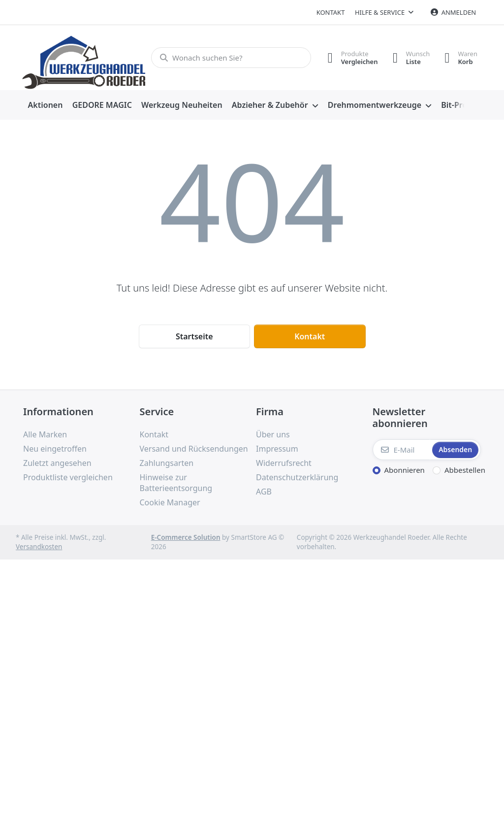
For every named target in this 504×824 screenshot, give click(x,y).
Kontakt (331, 12)
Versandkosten (39, 547)
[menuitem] (45, 105)
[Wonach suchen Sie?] (231, 58)
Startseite (194, 336)
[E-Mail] (402, 450)
